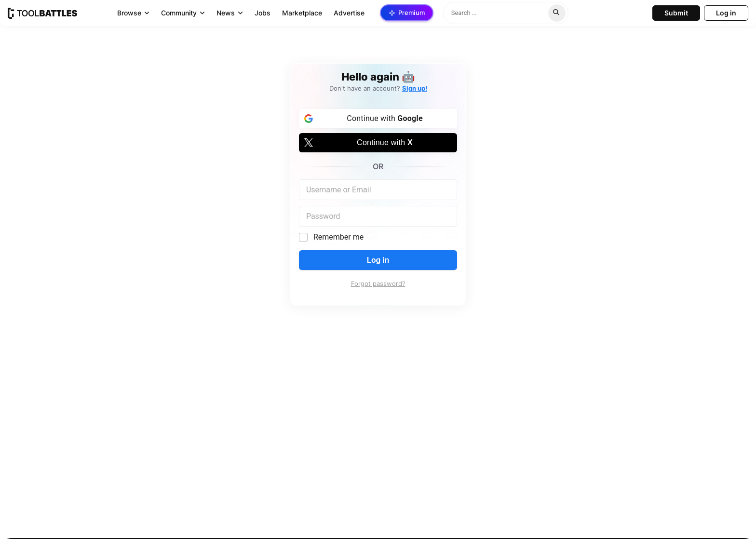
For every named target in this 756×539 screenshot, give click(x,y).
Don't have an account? (378, 88)
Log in (378, 260)
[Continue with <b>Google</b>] (378, 119)
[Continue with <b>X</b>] (378, 143)
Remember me (338, 237)
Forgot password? (378, 284)
